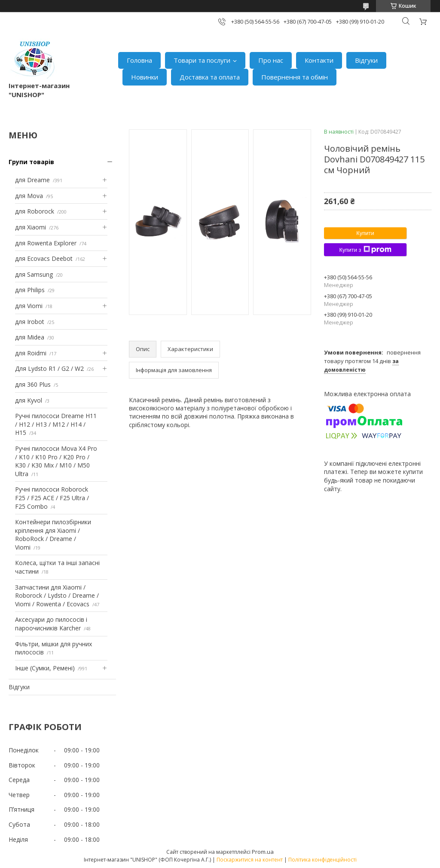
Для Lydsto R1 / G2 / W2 (49, 368)
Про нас (271, 60)
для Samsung (34, 274)
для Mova (29, 196)
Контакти (319, 60)
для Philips (30, 290)
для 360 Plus (33, 384)
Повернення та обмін (295, 77)
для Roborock (35, 211)
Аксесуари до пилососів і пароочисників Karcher (51, 624)
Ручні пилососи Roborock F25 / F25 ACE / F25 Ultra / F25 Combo (52, 498)
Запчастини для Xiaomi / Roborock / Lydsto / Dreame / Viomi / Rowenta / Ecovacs (57, 596)
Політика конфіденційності (322, 860)
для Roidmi (31, 353)
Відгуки (366, 60)
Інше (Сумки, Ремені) (45, 668)
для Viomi (29, 306)
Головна (139, 60)
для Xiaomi (31, 227)
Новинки (145, 77)
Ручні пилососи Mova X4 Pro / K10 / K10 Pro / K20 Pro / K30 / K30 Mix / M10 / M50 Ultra (56, 461)
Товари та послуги (202, 60)
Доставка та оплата (210, 77)
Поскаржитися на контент (250, 860)
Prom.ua (263, 852)
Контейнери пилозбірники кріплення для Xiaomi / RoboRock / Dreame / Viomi (53, 535)
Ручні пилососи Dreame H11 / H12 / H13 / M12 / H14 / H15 (56, 424)
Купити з (365, 250)
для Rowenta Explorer (46, 243)
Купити (365, 233)
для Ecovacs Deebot (44, 258)
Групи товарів (31, 162)
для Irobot (30, 322)
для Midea (30, 337)
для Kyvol (29, 400)
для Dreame (32, 180)
